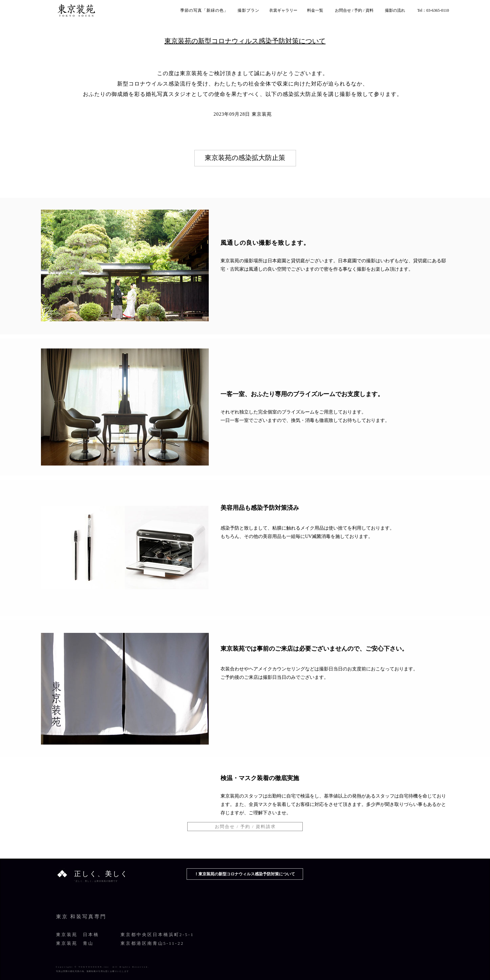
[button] (245, 827)
